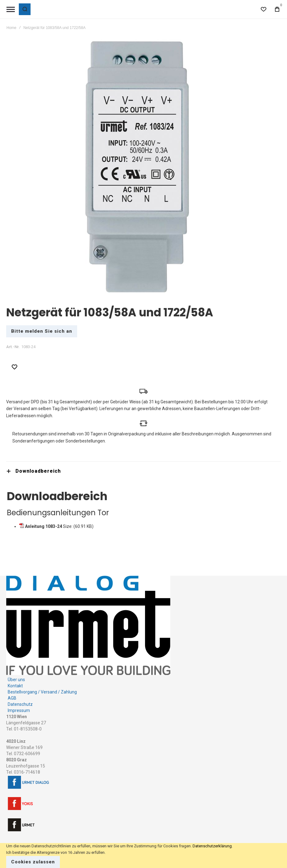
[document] (143, 856)
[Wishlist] (264, 9)
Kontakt (15, 680)
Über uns (16, 674)
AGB (12, 693)
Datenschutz (20, 699)
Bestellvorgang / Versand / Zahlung (42, 686)
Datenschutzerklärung (212, 846)
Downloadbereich (38, 465)
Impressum (19, 705)
